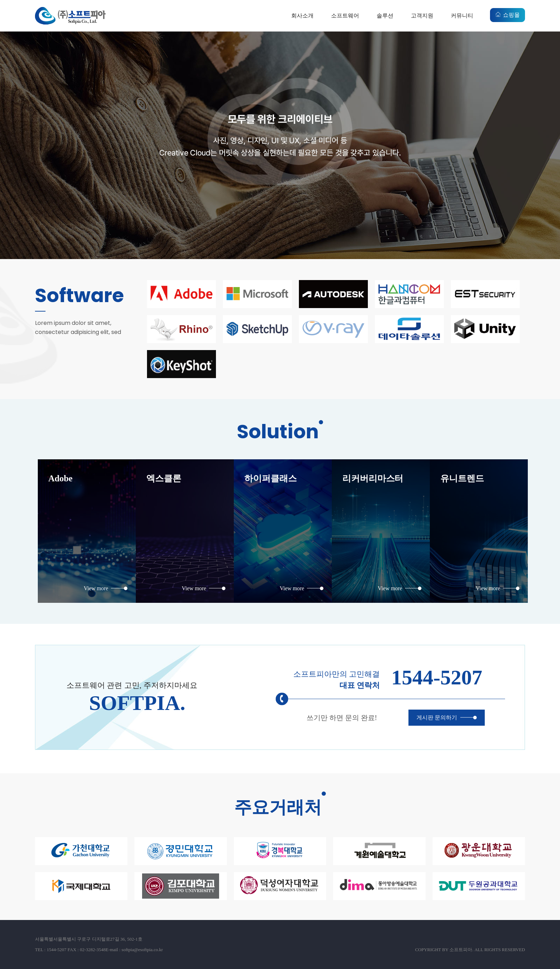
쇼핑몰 (511, 15)
